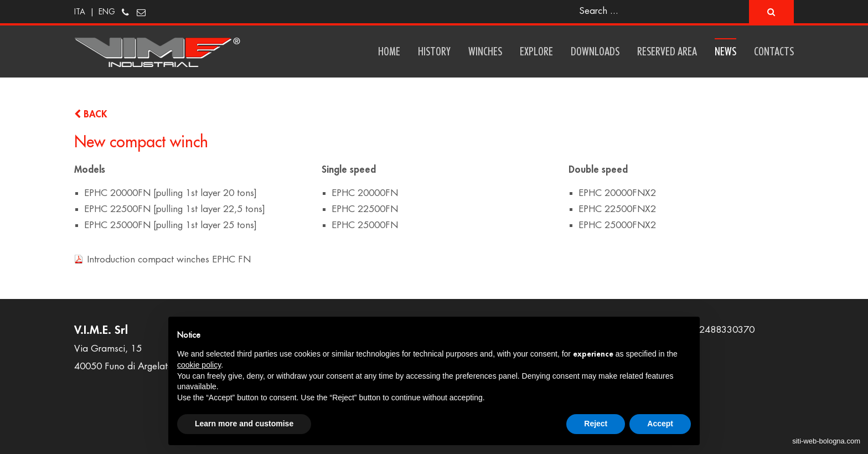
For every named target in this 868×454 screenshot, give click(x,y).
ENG (107, 12)
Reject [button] (596, 424)
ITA (80, 12)
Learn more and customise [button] (244, 424)
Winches (485, 51)
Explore (536, 51)
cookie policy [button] (199, 365)
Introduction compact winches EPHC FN (169, 259)
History (434, 51)
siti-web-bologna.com (826, 441)
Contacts (774, 51)
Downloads (595, 51)
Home (389, 51)
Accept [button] (660, 424)
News (725, 51)
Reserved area (667, 51)
